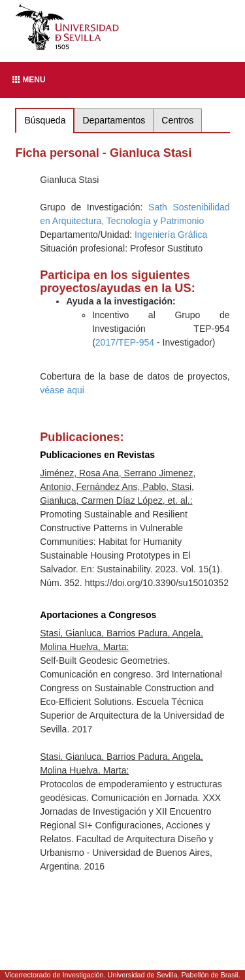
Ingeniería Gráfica (171, 235)
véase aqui (62, 390)
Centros (177, 120)
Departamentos (114, 120)
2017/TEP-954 (125, 342)
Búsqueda (45, 120)
